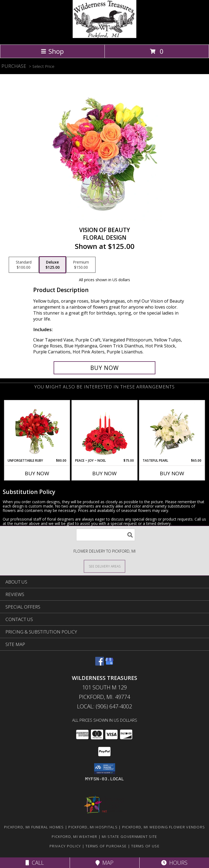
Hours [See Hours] (174, 863)
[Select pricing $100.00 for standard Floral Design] (24, 265)
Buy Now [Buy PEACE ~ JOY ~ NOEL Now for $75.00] (104, 473)
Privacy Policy (65, 846)
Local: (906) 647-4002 (104, 706)
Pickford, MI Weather (74, 837)
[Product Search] (106, 535)
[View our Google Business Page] (109, 664)
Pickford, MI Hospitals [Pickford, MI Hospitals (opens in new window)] (93, 827)
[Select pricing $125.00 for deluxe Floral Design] (53, 265)
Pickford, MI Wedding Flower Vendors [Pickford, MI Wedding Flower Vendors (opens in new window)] (164, 827)
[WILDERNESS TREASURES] (104, 37)
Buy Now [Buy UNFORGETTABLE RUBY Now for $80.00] (37, 473)
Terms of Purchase (106, 846)
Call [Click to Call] (35, 863)
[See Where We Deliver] (104, 566)
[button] (105, 769)
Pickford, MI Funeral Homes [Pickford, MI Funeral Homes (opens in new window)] (34, 827)
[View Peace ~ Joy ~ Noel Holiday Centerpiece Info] (105, 429)
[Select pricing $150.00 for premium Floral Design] (81, 265)
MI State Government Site (129, 837)
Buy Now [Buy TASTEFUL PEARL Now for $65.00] (172, 473)
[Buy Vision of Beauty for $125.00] (104, 368)
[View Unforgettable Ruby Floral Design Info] (37, 429)
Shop (52, 51)
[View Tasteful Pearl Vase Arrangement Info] (172, 429)
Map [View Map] (104, 863)
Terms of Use (145, 846)
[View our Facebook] (100, 664)
